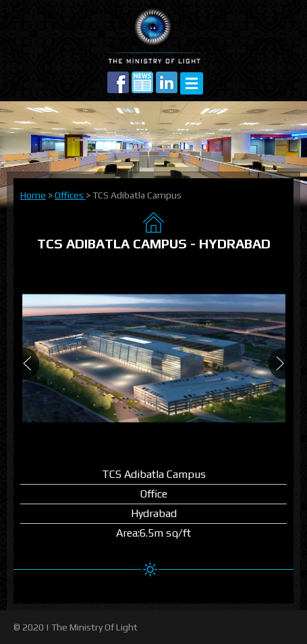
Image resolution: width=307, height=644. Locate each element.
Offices (70, 195)
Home (33, 195)
